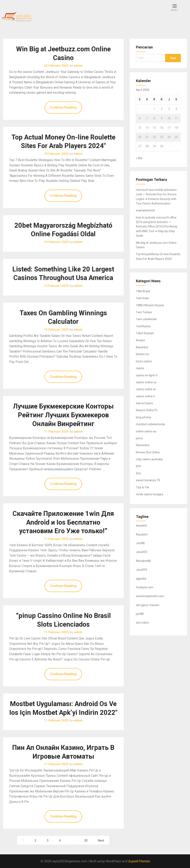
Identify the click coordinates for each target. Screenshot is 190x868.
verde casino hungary (150, 494)
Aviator (141, 340)
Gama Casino (144, 403)
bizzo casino (144, 361)
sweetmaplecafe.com (150, 596)
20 (86, 841)
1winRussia (143, 326)
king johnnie (144, 417)
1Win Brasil (143, 291)
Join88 (140, 543)
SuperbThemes (139, 861)
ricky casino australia (149, 459)
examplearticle (145, 210)
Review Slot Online (148, 452)
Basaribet (142, 347)
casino (140, 368)
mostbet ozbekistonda (150, 424)
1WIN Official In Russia (150, 305)
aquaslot (141, 525)
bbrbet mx (142, 354)
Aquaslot (142, 534)
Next (101, 841)
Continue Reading (63, 107)
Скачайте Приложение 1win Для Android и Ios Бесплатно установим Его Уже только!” (63, 522)
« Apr (139, 158)
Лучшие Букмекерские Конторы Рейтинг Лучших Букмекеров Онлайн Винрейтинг (63, 415)
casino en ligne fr (147, 375)
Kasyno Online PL (147, 410)
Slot (138, 473)
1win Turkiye (144, 312)
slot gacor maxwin (148, 605)
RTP (139, 466)
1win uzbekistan (146, 319)
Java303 (141, 552)
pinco (139, 438)
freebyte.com (145, 587)
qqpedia (141, 579)
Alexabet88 (143, 561)
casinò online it (145, 396)
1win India (142, 298)
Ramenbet (143, 445)
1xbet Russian (145, 333)
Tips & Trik (142, 487)
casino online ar (146, 389)
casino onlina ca (146, 382)
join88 (140, 614)
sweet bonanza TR (148, 480)
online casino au (146, 431)
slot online (142, 623)
